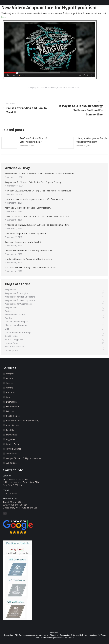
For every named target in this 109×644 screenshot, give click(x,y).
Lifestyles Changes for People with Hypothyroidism (92, 140)
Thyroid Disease (14, 449)
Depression (11, 402)
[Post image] (9, 143)
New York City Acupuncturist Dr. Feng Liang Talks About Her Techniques (38, 191)
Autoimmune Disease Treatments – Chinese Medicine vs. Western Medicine (40, 174)
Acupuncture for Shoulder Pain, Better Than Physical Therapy (33, 182)
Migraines (11, 439)
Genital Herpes (13, 416)
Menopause (12, 435)
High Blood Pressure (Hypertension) (23, 421)
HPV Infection (12, 425)
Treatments (11, 453)
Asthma (10, 388)
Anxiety (9, 378)
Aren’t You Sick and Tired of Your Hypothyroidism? (33, 140)
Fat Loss (10, 411)
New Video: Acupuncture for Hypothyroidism (25, 233)
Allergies (10, 374)
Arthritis (10, 383)
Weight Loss (12, 463)
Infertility (10, 430)
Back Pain (11, 392)
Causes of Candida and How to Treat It (23, 242)
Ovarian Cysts (12, 444)
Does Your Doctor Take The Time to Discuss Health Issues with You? (37, 216)
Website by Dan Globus (64, 638)
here (4, 17)
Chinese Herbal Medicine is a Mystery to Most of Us (29, 250)
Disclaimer (54, 635)
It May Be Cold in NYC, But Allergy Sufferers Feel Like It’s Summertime (37, 225)
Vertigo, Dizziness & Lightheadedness (23, 458)
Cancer (9, 397)
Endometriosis (13, 406)
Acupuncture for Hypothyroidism (50, 87)
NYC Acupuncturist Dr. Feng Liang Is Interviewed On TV (30, 268)
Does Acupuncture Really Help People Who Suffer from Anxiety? (34, 199)
